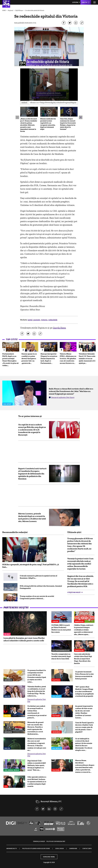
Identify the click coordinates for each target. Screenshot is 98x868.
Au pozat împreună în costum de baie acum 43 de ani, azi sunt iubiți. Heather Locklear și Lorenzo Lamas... (84, 712)
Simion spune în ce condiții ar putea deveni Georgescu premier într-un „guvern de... (29, 358)
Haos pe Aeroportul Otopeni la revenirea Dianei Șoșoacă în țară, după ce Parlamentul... (49, 358)
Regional (11, 10)
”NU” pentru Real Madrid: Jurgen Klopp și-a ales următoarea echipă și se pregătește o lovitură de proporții (84, 691)
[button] (49, 84)
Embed (24, 103)
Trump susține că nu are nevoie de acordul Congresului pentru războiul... (37, 597)
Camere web (73, 848)
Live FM (75, 2)
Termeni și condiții (39, 841)
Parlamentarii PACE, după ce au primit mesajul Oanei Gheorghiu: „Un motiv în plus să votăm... (10, 360)
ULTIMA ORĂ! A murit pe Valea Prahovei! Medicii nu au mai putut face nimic (61, 629)
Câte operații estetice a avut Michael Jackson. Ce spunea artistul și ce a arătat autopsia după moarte (37, 782)
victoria (44, 320)
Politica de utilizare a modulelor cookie (36, 848)
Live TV (84, 2)
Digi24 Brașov (19, 10)
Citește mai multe (74, 592)
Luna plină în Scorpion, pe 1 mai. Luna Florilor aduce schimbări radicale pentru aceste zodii (24, 639)
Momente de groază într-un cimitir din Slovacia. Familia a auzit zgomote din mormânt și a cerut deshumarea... (35, 728)
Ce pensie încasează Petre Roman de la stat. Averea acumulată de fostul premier (85, 675)
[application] (49, 85)
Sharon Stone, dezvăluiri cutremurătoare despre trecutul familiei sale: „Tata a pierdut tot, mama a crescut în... (85, 766)
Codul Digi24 (59, 848)
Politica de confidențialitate (56, 841)
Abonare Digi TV (12, 848)
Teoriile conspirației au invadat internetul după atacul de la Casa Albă (61, 656)
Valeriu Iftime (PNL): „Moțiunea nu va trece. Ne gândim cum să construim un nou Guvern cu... (68, 358)
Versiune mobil (49, 857)
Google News (59, 328)
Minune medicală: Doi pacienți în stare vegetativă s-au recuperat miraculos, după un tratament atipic (48, 124)
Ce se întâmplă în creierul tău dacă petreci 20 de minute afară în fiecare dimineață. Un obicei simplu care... (84, 744)
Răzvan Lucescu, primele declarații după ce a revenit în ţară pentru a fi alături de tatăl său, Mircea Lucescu (32, 517)
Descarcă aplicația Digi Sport (63, 397)
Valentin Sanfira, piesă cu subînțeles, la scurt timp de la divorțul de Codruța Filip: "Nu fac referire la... (37, 691)
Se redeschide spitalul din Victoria (35, 10)
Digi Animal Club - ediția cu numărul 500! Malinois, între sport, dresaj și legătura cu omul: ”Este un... (37, 765)
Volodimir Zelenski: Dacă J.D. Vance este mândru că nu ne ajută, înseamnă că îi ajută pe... (87, 358)
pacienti (37, 320)
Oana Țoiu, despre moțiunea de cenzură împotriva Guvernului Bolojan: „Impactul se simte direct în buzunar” (68, 124)
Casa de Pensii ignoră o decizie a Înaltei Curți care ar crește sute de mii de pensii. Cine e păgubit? (85, 727)
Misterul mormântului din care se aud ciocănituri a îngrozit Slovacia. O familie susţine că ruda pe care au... (37, 744)
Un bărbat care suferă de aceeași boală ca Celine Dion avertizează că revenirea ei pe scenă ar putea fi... (37, 712)
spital (30, 320)
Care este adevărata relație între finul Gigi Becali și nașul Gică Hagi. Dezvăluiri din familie (83, 659)
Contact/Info (87, 848)
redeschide (53, 320)
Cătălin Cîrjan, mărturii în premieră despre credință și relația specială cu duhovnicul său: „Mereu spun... (84, 630)
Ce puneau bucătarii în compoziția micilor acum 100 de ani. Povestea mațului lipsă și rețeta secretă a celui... (37, 676)
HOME (4, 10)
